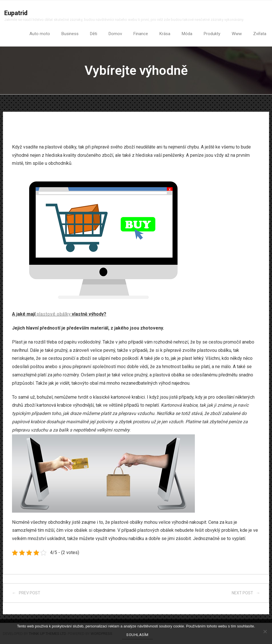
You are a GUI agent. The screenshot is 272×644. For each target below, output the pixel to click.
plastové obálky (54, 314)
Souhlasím (137, 635)
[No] (265, 631)
